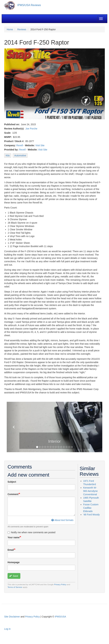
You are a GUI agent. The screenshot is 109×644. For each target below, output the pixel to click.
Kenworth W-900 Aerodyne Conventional (90, 491)
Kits (8, 155)
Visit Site (40, 145)
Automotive (20, 155)
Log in (7, 629)
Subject (12, 482)
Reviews (22, 29)
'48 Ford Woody (91, 515)
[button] (14, 427)
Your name (14, 537)
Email (11, 550)
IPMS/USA (60, 617)
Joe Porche (31, 129)
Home (10, 29)
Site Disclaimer (12, 617)
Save (14, 576)
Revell (20, 145)
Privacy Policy (60, 584)
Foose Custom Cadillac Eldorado (91, 508)
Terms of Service (15, 587)
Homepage (14, 562)
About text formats (62, 520)
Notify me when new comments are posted (31, 532)
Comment (13, 494)
